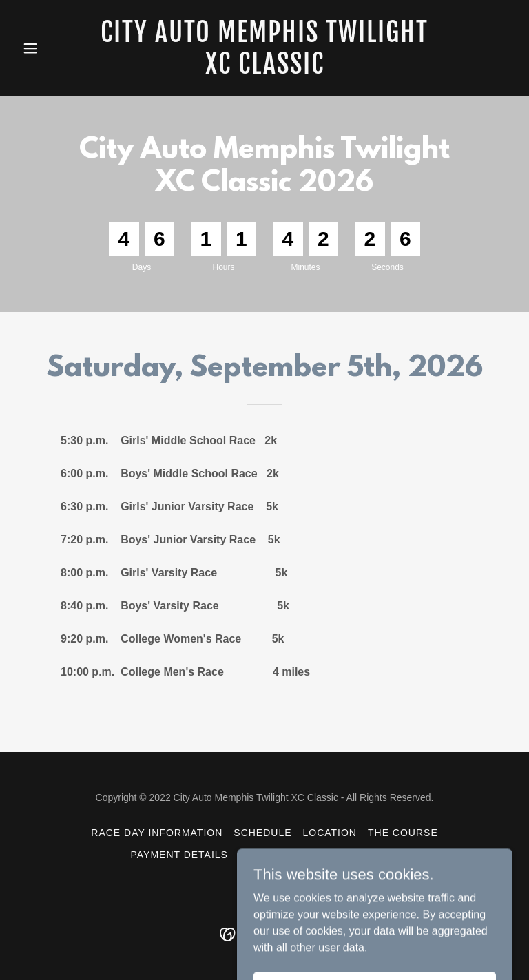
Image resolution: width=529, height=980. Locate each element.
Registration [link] (279, 855)
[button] (54, 48)
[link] (264, 70)
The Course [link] (403, 833)
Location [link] (330, 833)
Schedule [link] (262, 833)
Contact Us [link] (364, 855)
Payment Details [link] (179, 855)
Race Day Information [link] (157, 833)
